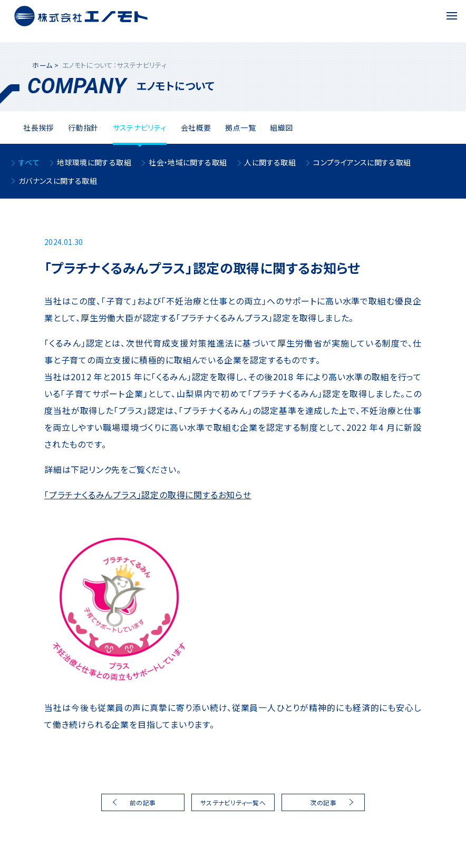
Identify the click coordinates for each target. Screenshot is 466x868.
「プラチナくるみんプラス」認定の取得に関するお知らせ (148, 495)
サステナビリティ (140, 127)
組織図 (281, 127)
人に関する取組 (270, 162)
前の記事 (143, 802)
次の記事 (323, 802)
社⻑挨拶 (38, 127)
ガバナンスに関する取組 (58, 181)
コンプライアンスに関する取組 (362, 162)
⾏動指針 (83, 127)
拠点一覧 (240, 127)
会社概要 (196, 127)
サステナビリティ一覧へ (233, 802)
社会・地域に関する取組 (188, 162)
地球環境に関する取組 (94, 162)
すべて (29, 162)
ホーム (42, 65)
